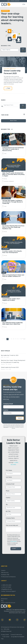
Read (8, 88)
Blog (2, 601)
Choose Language (15, 1)
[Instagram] (17, 620)
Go (23, 106)
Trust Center (6, 637)
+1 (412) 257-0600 (6, 587)
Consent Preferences (16, 635)
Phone (8, 491)
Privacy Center (5, 635)
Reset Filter (13, 121)
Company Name (10, 518)
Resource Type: (6, 46)
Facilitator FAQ (5, 575)
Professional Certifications (8, 577)
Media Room (4, 599)
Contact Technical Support (8, 591)
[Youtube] (10, 620)
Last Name (9, 477)
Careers (3, 571)
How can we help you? (12, 526)
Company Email (8, 404)
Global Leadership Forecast (8, 603)
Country (6, 410)
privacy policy (6, 427)
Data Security (5, 573)
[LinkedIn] (2, 620)
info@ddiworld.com (7, 589)
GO (23, 50)
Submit (20, 418)
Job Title (8, 511)
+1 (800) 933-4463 (6, 585)
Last (24, 339)
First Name (9, 471)
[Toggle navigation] (24, 4)
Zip (7, 505)
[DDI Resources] (25, 620)
